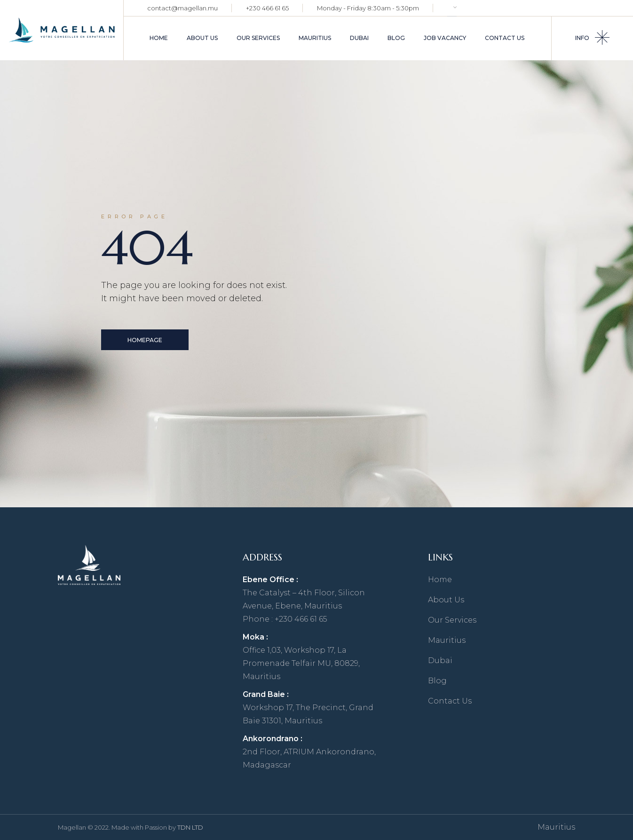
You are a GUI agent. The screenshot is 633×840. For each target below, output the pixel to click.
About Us (446, 600)
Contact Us (450, 701)
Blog (437, 681)
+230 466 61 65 (267, 8)
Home (440, 580)
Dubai (440, 660)
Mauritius (447, 640)
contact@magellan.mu (182, 8)
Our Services (452, 620)
